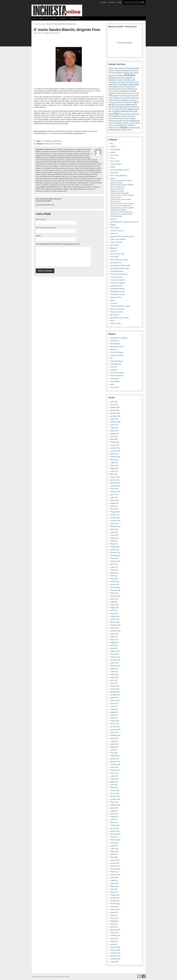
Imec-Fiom (114, 367)
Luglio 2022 (114, 532)
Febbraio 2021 (115, 582)
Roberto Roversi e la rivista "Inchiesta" (122, 208)
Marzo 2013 (114, 857)
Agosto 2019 (114, 634)
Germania (132, 91)
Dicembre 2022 (115, 518)
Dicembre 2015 (115, 762)
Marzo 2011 (114, 927)
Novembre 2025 (115, 416)
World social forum (116, 216)
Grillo (111, 96)
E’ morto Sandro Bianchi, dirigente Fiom (67, 30)
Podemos (116, 116)
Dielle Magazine (115, 344)
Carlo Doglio (126, 78)
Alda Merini (136, 68)
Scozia (117, 121)
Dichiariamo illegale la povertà (120, 170)
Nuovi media (114, 257)
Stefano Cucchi (129, 123)
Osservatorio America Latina (119, 260)
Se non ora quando (128, 121)
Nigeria (136, 109)
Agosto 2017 (114, 703)
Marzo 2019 (114, 648)
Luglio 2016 (114, 741)
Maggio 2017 (114, 712)
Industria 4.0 (118, 98)
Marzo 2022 (114, 544)
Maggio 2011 (114, 921)
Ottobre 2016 (115, 733)
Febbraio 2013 (115, 860)
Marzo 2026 (114, 405)
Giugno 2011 (114, 918)
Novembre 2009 (115, 950)
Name (41, 219)
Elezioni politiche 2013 (117, 189)
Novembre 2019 (115, 625)
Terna (116, 125)
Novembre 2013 (115, 834)
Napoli (131, 109)
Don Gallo (119, 84)
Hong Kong (130, 96)
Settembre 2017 (115, 701)
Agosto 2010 (114, 939)
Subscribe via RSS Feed (46, 205)
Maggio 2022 (114, 538)
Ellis (116, 89)
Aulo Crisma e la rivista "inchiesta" (121, 181)
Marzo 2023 (114, 509)
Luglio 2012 (114, 881)
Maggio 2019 (114, 643)
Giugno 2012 (114, 883)
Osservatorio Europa (117, 271)
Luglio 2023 (114, 497)
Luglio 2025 (114, 428)
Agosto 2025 (114, 425)
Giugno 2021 (114, 570)
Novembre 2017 (115, 695)
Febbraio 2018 (115, 686)
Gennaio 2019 (115, 654)
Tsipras (124, 127)
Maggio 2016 (114, 747)
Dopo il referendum (131, 84)
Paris (116, 114)
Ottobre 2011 (115, 907)
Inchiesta (35, 977)
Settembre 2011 (115, 910)
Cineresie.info (115, 341)
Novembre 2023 (115, 486)
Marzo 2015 (114, 788)
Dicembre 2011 (115, 901)
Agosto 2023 (114, 495)
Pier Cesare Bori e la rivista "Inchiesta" (122, 204)
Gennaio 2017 (115, 724)
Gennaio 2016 (115, 759)
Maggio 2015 (114, 782)
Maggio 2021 (114, 573)
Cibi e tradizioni (115, 161)
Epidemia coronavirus (117, 191)
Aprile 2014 (114, 820)
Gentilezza (124, 91)
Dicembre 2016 (115, 727)
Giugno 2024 (114, 466)
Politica (124, 116)
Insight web (114, 370)
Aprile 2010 (114, 944)
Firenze (134, 89)
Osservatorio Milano (117, 277)
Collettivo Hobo (129, 80)
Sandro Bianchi (57, 141)
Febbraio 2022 (115, 547)
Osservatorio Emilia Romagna (120, 268)
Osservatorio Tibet (74, 18)
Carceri (113, 158)
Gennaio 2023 (115, 515)
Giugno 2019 (114, 640)
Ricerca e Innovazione (117, 309)
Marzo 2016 (114, 753)
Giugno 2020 (114, 605)
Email (46, 228)
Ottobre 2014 (115, 802)
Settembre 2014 (115, 805)
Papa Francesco (122, 111)
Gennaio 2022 (115, 550)
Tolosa (111, 128)
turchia (137, 128)
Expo (125, 89)
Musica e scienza (116, 197)
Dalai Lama (134, 82)
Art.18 (132, 70)
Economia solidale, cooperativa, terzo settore (124, 222)
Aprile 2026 (114, 402)
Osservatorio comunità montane (120, 265)
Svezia (111, 125)
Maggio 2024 (114, 468)
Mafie (129, 105)
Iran (125, 98)
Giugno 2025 (114, 431)
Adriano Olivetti (125, 68)
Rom (121, 118)
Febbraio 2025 (115, 442)
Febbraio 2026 (115, 407)
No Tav (111, 112)
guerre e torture (120, 96)
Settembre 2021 (115, 561)
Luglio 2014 (114, 811)
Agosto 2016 (114, 738)
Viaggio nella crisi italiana (118, 210)
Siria (138, 121)
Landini (126, 102)
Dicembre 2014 (115, 796)
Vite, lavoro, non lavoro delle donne (121, 212)
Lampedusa (119, 102)
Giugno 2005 (114, 962)
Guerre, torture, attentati (118, 239)
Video (47, 18)
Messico (126, 107)
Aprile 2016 (114, 750)
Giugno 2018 (114, 674)
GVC (112, 358)
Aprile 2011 (114, 924)
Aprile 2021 (114, 576)
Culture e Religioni (116, 164)
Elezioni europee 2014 (117, 187)
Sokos (112, 384)
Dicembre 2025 (115, 413)
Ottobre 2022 (115, 524)
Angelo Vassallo (115, 71)
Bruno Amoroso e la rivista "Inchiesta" (122, 185)
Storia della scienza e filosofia (120, 318)
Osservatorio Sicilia (116, 286)
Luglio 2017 (114, 706)
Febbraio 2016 (115, 756)
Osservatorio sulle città (117, 295)
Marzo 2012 (114, 892)
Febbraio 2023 (115, 512)
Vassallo (117, 130)
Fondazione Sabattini (117, 355)
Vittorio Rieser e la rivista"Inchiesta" (121, 214)
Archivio (113, 152)
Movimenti (114, 251)
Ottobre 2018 (115, 663)
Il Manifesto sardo (116, 364)
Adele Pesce (114, 68)
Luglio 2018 (114, 672)
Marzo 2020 (114, 614)
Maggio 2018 (114, 677)
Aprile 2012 (114, 889)
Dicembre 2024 (115, 448)
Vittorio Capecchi (38, 33)
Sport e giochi (115, 315)
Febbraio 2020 (115, 616)
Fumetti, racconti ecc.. (117, 231)
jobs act (130, 98)
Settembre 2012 (115, 875)
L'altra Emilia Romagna (118, 100)
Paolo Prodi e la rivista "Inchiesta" (121, 199)
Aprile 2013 (114, 854)
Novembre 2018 (115, 660)
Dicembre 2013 (115, 831)
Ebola (111, 87)
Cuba (123, 82)
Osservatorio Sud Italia (117, 292)
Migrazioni (114, 248)
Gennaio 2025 (115, 445)
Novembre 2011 (115, 904)
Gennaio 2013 (115, 863)
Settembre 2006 (115, 959)
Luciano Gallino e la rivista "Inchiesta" (122, 195)
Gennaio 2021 (115, 584)
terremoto (123, 125)
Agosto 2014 (114, 808)
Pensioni (123, 114)
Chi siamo (103, 2)
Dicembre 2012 (115, 866)
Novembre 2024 (115, 451)
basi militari (134, 73)
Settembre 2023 (115, 492)
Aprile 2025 (114, 436)
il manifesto (48, 141)
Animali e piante (115, 150)
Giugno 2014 (114, 814)
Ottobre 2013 (115, 837)
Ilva (137, 96)
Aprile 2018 (114, 680)
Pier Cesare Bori (133, 114)
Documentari (114, 173)
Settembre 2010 (115, 936)
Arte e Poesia (115, 155)
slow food (112, 123)
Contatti (119, 2)
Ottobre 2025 (115, 419)
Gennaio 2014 (115, 828)
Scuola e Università (116, 312)
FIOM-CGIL (114, 350)
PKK (110, 116)
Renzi (117, 118)
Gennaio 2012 (115, 898)
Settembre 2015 (115, 770)
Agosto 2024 (114, 460)
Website (38, 236)
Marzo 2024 (114, 474)
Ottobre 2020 (115, 593)
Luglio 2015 (114, 776)
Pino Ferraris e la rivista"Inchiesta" (121, 206)
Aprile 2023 (114, 506)
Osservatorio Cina (116, 263)
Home (43, 24)
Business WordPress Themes (61, 977)
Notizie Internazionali (117, 376)
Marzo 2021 (114, 579)
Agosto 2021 (114, 564)
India (110, 98)
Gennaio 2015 (115, 793)
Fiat (129, 89)
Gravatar (77, 244)
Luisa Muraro (121, 105)
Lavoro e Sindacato (55, 144)
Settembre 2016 (115, 735)
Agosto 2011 (114, 912)
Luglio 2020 (114, 602)
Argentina (125, 71)
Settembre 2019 (115, 631)
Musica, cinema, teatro (117, 254)
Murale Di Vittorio (121, 109)
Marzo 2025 (114, 439)
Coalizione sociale (116, 80)
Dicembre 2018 (115, 657)
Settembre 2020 (115, 596)
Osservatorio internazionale (119, 274)
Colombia (112, 82)
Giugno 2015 (114, 779)
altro (112, 144)
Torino (116, 128)
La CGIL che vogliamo (117, 373)
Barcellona (119, 73)
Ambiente (113, 147)
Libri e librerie (115, 245)
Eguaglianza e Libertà (117, 347)
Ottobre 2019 (115, 628)
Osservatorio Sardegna (118, 283)
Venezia (123, 130)
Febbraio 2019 (115, 651)
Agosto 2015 (114, 773)
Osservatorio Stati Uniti (118, 289)
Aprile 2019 (114, 645)
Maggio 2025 (114, 434)
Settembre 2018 (115, 666)
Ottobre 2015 (115, 767)
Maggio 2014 (114, 817)
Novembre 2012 (115, 869)
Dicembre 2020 (115, 587)
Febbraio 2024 (115, 477)
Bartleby (126, 73)
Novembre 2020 (115, 590)
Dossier (35, 18)
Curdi (127, 82)
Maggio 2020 (114, 608)
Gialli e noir (114, 234)
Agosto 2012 (114, 878)
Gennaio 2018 (115, 689)
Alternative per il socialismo (119, 338)
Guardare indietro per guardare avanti (122, 236)
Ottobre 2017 (115, 698)
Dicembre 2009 (115, 947)
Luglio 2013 (114, 846)
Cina (133, 78)
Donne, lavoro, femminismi (119, 176)
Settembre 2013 (115, 840)
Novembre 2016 (115, 730)
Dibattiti (41, 18)
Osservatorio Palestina (117, 280)
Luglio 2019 (114, 637)
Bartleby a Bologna (116, 183)
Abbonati (111, 2)
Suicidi (138, 123)
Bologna (130, 75)
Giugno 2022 (114, 535)
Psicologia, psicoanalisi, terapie (120, 306)
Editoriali (54, 18)
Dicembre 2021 (115, 553)
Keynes (136, 98)
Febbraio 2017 (115, 721)
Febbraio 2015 (115, 791)
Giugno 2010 (114, 941)
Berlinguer (120, 75)
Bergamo (112, 75)
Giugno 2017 (114, 709)
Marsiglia (119, 107)
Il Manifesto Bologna (117, 361)
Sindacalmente (115, 381)
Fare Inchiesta (62, 18)
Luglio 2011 (114, 915)
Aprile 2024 (114, 471)
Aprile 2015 (114, 785)
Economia (114, 219)
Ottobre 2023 (115, 489)
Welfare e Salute (116, 324)
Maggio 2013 (114, 851)
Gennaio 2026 (115, 410)
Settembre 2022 (115, 526)
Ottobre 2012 (115, 872)
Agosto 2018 (114, 669)
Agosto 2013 (114, 843)
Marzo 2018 (114, 683)
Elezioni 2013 (124, 87)
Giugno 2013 (114, 849)
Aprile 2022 (114, 541)
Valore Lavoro (115, 387)
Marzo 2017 (114, 718)
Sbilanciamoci (115, 379)
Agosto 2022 (114, 529)
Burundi (118, 78)
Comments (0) (56, 33)
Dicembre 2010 (115, 930)
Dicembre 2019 (115, 622)
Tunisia (131, 128)
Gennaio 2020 (115, 619)
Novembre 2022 (115, 521)
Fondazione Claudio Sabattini (120, 193)
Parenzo (134, 111)
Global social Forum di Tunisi (128, 93)
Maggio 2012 (114, 886)
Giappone (112, 93)
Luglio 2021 (114, 567)
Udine (111, 130)
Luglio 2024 (114, 463)
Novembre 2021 (115, 555)
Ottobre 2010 (115, 933)
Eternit (120, 89)
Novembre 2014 (115, 799)
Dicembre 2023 (115, 483)
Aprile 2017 (114, 715)
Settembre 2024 (115, 457)
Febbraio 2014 (115, 825)
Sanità (111, 121)
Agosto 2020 (114, 599)
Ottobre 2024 (115, 454)
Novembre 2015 (115, 764)
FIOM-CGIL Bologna (117, 352)
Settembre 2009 (115, 953)
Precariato (114, 303)
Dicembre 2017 (115, 692)
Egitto (116, 87)
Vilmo (129, 130)
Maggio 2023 (114, 503)
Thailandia (131, 125)
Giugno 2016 (114, 744)
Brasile (111, 78)
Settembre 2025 (115, 422)
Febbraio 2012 (115, 895)
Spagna (119, 123)
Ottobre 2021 (115, 558)
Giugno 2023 (114, 500)
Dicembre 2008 (115, 956)
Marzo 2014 (114, 822)
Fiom (42, 141)
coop (118, 82)
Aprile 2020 (114, 611)
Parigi (111, 114)
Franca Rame (114, 91)
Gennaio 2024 (115, 480)
